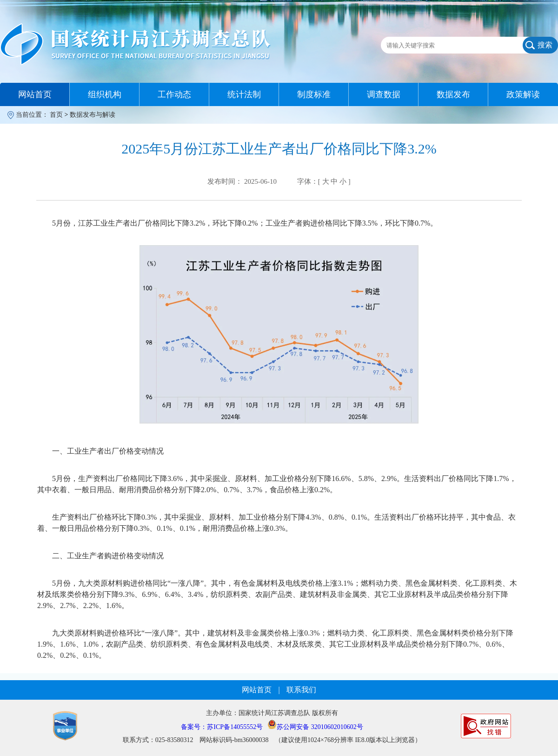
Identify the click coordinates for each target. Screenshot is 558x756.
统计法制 (244, 94)
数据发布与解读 (93, 115)
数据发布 (453, 94)
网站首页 (35, 94)
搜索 (545, 45)
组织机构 (105, 94)
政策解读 (523, 94)
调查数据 (384, 94)
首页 (56, 115)
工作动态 (174, 94)
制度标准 (314, 94)
